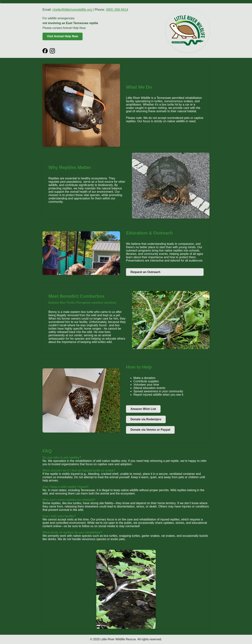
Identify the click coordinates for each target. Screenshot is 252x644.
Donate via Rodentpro (146, 419)
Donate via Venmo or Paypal (150, 430)
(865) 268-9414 (117, 10)
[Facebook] (45, 51)
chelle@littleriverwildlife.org (72, 10)
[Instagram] (52, 51)
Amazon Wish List (143, 409)
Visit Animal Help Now (63, 36)
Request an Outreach (145, 272)
